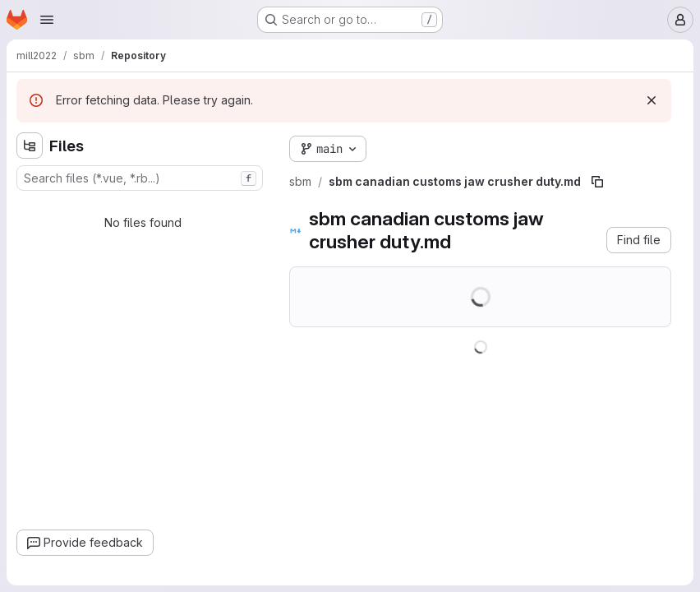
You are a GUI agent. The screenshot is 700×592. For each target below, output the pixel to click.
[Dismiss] (652, 100)
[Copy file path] (597, 182)
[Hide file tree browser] (30, 146)
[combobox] (140, 178)
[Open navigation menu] (47, 20)
